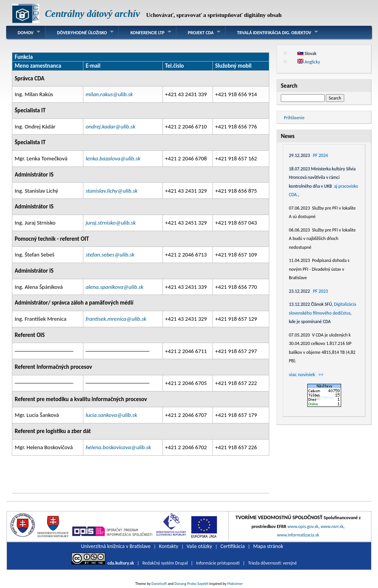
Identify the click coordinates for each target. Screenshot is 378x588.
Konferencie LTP (147, 33)
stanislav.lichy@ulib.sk (112, 191)
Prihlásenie (294, 118)
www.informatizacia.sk (298, 535)
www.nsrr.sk (332, 526)
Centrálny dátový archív (92, 14)
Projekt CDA (201, 33)
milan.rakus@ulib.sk (109, 94)
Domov (26, 33)
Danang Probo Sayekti (191, 584)
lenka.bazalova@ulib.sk (113, 158)
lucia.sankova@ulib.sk (111, 415)
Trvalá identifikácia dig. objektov (274, 33)
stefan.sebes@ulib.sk (110, 255)
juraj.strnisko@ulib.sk (111, 223)
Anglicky (309, 62)
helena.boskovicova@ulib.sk (118, 447)
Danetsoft (159, 584)
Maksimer (235, 584)
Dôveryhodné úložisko (82, 33)
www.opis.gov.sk (303, 526)
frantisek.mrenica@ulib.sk (116, 319)
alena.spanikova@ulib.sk (114, 287)
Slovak (307, 53)
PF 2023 (321, 291)
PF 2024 (321, 155)
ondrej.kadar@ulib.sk (111, 127)
